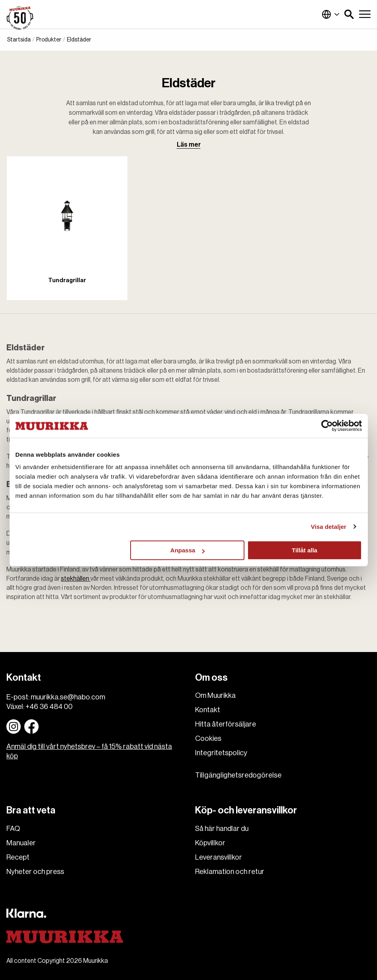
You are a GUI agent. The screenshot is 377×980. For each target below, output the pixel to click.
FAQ (13, 829)
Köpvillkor (210, 843)
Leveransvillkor (219, 857)
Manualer (21, 843)
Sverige (331, 14)
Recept (18, 857)
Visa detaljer (329, 527)
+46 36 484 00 (49, 707)
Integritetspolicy (221, 753)
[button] (349, 14)
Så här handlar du (222, 829)
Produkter (49, 40)
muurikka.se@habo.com (68, 697)
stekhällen (76, 579)
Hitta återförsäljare (226, 724)
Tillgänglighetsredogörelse (238, 775)
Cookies (208, 738)
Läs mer (189, 145)
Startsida (19, 40)
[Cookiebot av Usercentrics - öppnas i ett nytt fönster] (327, 426)
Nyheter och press (35, 872)
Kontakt (208, 710)
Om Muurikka (215, 695)
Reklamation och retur (230, 872)
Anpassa (188, 550)
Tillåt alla (305, 550)
